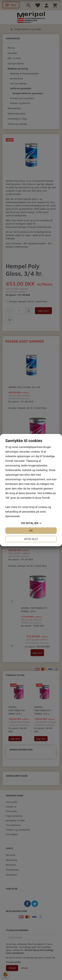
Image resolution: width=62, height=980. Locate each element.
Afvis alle (31, 539)
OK (31, 531)
